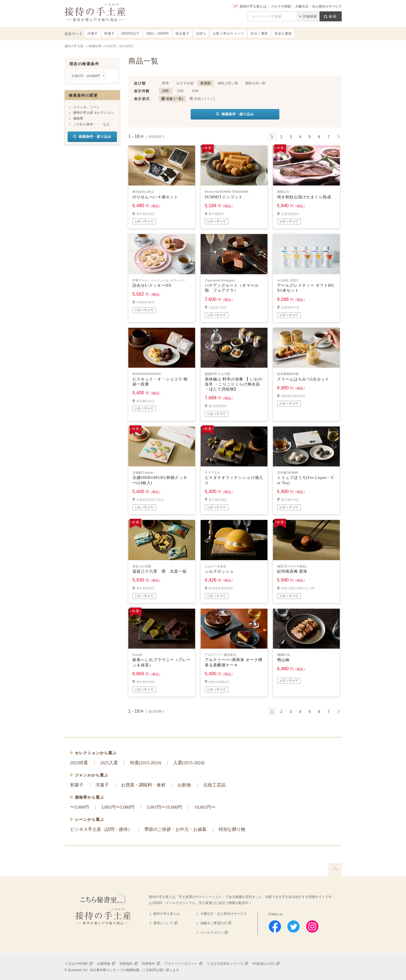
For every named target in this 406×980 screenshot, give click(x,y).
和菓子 (77, 785)
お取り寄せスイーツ (228, 34)
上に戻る (335, 870)
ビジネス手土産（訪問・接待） (101, 829)
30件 (181, 91)
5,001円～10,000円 (86, 76)
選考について (163, 923)
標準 (166, 83)
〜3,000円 (80, 807)
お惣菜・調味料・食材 (143, 785)
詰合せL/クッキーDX (152, 285)
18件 (166, 91)
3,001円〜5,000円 (118, 807)
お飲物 (184, 785)
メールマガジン (212, 933)
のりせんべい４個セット (155, 197)
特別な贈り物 (232, 829)
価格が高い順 (255, 83)
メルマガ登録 (281, 6)
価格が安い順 (228, 83)
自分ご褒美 (259, 34)
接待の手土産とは (253, 6)
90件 (196, 91)
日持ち (201, 34)
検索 (333, 16)
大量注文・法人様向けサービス (318, 6)
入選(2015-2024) (189, 763)
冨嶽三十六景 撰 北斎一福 (159, 571)
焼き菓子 (182, 34)
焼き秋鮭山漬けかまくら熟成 (304, 197)
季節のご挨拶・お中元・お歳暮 (175, 829)
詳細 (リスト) (204, 99)
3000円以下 (130, 34)
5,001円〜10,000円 (164, 807)
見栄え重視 (283, 34)
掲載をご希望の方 (214, 923)
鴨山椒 (283, 660)
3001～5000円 (157, 34)
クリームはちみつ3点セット (303, 379)
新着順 (206, 83)
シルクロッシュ (219, 571)
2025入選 (109, 763)
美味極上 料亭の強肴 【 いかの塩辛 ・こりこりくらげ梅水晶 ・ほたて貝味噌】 (234, 384)
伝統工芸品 (215, 785)
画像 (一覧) (175, 99)
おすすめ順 (185, 83)
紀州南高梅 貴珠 (292, 571)
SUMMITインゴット (224, 197)
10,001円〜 (205, 807)
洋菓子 (102, 785)
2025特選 (79, 763)
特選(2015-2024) (145, 763)
